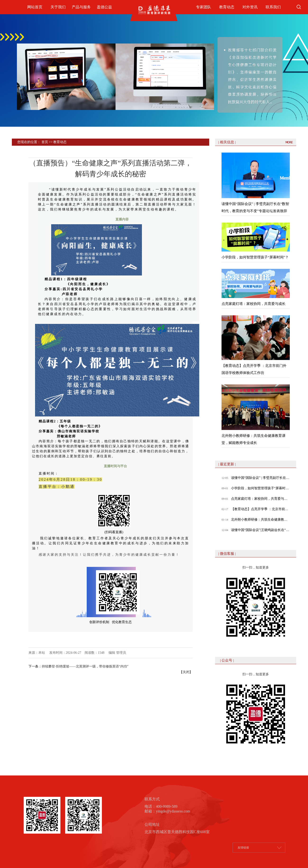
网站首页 (35, 7)
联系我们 (273, 7)
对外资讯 (250, 7)
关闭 (186, 672)
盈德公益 (104, 7)
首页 (45, 142)
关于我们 (58, 7)
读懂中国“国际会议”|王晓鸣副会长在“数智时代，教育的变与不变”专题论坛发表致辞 (260, 530)
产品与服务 (81, 7)
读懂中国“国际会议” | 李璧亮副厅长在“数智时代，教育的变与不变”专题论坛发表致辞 (260, 478)
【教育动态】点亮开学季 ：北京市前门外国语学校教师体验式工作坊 (260, 509)
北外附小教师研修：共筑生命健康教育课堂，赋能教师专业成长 (260, 520)
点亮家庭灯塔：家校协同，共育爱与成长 (260, 499)
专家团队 (204, 7)
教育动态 (227, 7)
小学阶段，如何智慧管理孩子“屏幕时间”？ (260, 488)
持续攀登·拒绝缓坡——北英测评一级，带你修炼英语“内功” (85, 666)
